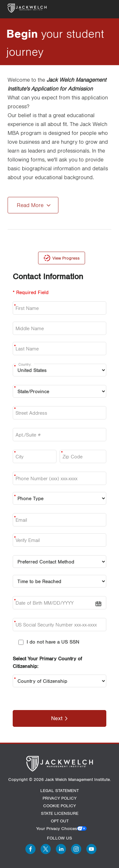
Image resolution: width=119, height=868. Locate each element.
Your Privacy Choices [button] (57, 828)
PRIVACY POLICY (60, 798)
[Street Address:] (60, 413)
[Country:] (60, 370)
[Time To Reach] (60, 581)
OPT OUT (60, 821)
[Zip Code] (83, 456)
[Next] (60, 718)
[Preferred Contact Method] (60, 562)
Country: (25, 364)
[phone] (60, 478)
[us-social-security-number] (60, 625)
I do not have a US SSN (53, 642)
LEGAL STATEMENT (60, 790)
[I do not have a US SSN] (21, 642)
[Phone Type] (60, 498)
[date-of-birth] (60, 603)
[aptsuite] (60, 435)
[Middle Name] (60, 328)
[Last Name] (60, 349)
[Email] (60, 520)
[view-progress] (62, 258)
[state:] (60, 391)
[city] (35, 456)
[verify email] (60, 540)
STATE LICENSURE (60, 813)
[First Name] (60, 308)
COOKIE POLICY (60, 806)
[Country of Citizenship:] (60, 681)
